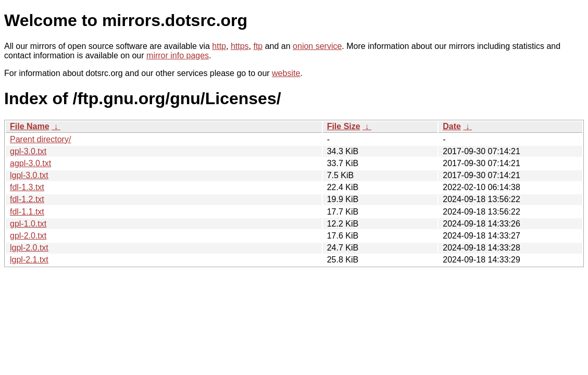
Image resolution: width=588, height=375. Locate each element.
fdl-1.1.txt (27, 212)
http (219, 46)
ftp (258, 46)
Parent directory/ (40, 139)
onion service (317, 46)
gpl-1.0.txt (28, 224)
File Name (30, 126)
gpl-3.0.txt (28, 151)
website (286, 73)
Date (452, 126)
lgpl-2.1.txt (29, 260)
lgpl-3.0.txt (29, 175)
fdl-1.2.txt (27, 199)
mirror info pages (178, 55)
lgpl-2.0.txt (29, 248)
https (240, 46)
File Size (344, 126)
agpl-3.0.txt (30, 163)
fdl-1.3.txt (27, 187)
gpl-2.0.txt (28, 236)
